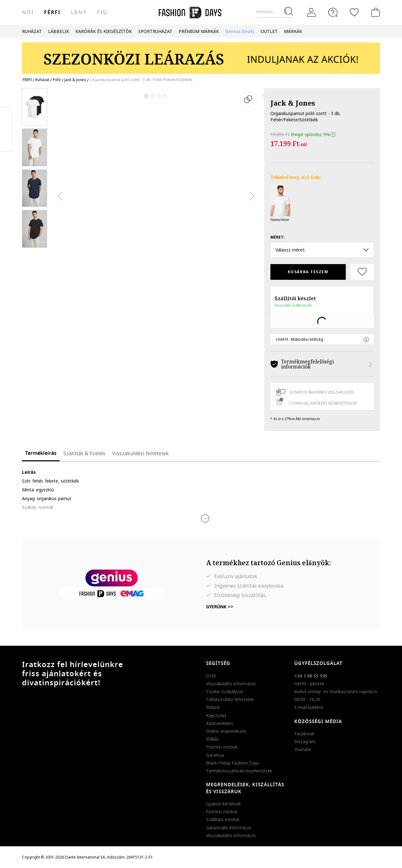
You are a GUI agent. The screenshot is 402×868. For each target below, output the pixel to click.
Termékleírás (41, 453)
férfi (52, 13)
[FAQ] (333, 12)
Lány (79, 13)
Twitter (6, 142)
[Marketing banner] (201, 55)
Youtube (303, 749)
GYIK (211, 676)
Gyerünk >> (220, 607)
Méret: (277, 237)
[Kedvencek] (354, 12)
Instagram (305, 741)
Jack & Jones (293, 103)
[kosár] (374, 12)
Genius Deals (240, 31)
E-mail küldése (309, 707)
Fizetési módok (222, 747)
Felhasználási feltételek (230, 699)
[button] (205, 518)
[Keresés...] (275, 12)
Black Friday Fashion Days (233, 763)
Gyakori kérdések (223, 804)
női (28, 13)
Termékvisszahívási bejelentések (239, 771)
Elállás (212, 739)
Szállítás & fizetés (84, 453)
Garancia (215, 755)
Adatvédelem (220, 723)
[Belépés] (312, 13)
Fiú (102, 13)
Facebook (304, 734)
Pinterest (6, 129)
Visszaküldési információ (231, 684)
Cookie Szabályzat (225, 691)
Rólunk (213, 707)
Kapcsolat (216, 715)
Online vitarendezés (226, 731)
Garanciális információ (229, 828)
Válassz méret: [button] (322, 250)
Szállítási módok (223, 819)
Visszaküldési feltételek (140, 453)
